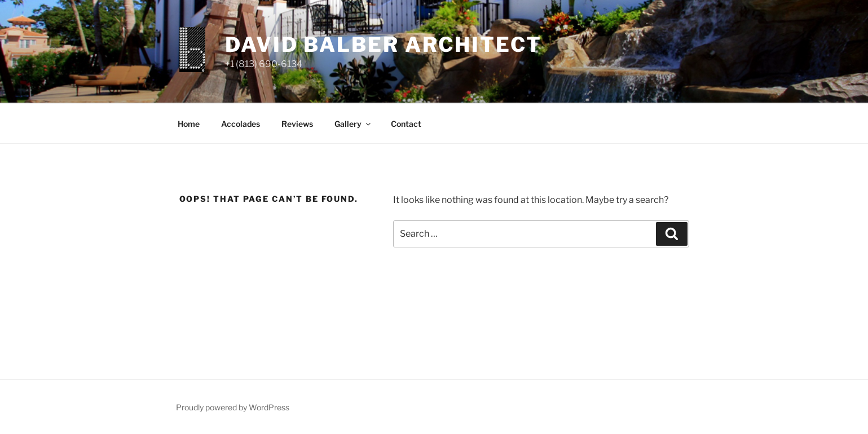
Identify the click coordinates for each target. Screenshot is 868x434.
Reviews (297, 124)
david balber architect (383, 45)
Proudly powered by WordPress (233, 407)
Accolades (241, 124)
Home (189, 124)
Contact (406, 124)
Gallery (353, 124)
